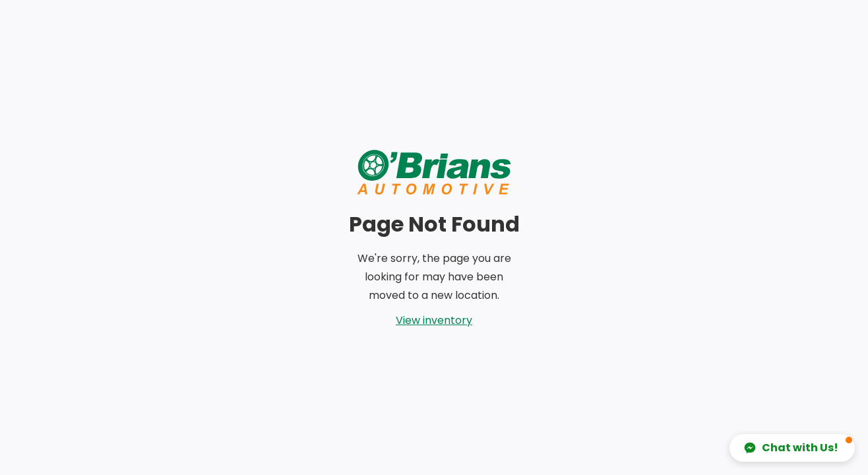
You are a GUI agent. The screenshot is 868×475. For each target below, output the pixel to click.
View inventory (434, 320)
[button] (792, 448)
